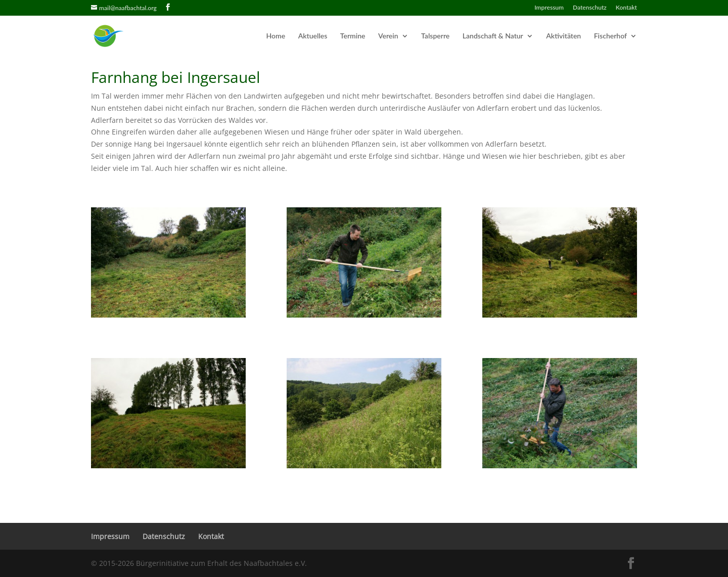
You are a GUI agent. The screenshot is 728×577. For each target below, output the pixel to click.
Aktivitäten (563, 36)
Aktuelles (313, 36)
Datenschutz (590, 8)
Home (276, 36)
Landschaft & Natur (493, 36)
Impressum (549, 8)
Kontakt (626, 8)
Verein (388, 36)
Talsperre (435, 36)
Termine (353, 36)
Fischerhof (610, 36)
